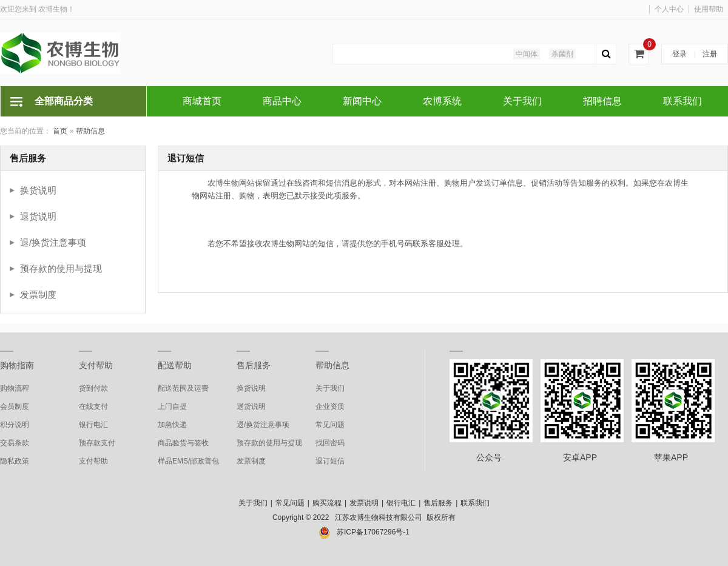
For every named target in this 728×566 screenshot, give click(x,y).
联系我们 (475, 503)
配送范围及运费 (183, 388)
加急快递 (172, 425)
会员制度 (15, 406)
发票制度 (38, 295)
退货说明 (38, 216)
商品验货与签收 (183, 443)
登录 (679, 54)
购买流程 (327, 503)
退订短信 (330, 461)
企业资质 (330, 406)
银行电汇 (93, 425)
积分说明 (15, 425)
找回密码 (330, 443)
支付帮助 (96, 365)
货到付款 (93, 388)
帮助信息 (90, 131)
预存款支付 (97, 443)
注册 (710, 54)
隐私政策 (15, 461)
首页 (60, 131)
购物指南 (17, 365)
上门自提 (172, 406)
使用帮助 (709, 9)
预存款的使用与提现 (61, 268)
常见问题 (330, 425)
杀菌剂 (562, 54)
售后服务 (254, 365)
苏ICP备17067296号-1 (373, 532)
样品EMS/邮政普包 (188, 461)
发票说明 (364, 503)
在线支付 (93, 406)
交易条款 (15, 443)
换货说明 (38, 190)
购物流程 (15, 388)
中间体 (527, 54)
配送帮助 (175, 365)
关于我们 (330, 388)
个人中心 (669, 9)
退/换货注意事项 (53, 242)
